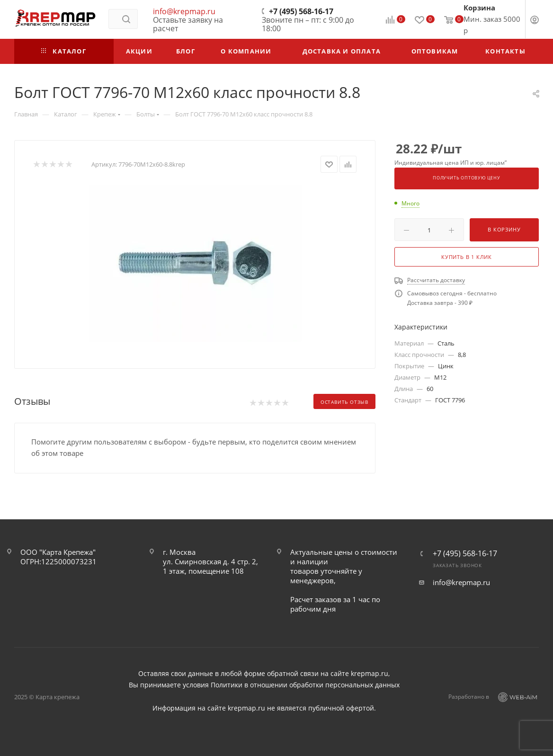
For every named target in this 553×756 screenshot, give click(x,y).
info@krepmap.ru (184, 11)
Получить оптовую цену (467, 178)
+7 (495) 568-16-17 (301, 11)
